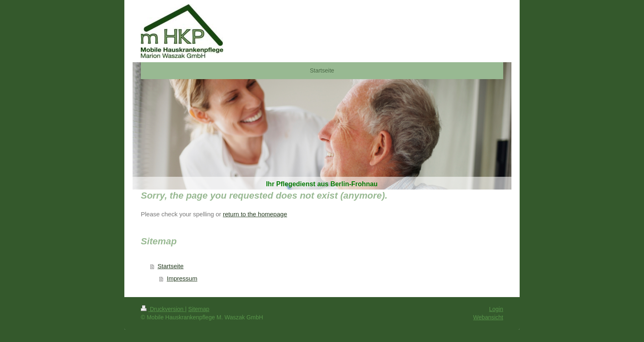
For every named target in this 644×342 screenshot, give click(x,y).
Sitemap (199, 309)
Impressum (182, 278)
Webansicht (488, 317)
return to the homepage (255, 214)
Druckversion (163, 309)
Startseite (171, 266)
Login (496, 309)
